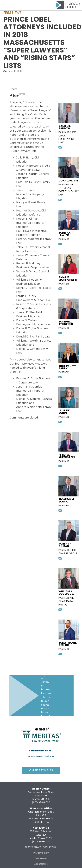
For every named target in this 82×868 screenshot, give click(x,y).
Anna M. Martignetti (29, 407)
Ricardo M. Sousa (27, 304)
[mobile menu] (4, 5)
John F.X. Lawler (27, 247)
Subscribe (48, 749)
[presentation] (69, 122)
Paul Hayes (24, 231)
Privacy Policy (41, 853)
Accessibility (41, 864)
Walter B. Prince (27, 272)
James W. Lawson (27, 255)
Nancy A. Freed (26, 202)
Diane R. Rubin (26, 288)
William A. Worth (27, 341)
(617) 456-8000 (41, 802)
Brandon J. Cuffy (27, 378)
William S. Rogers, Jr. (29, 280)
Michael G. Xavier (27, 349)
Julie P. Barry (25, 158)
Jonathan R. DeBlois (29, 387)
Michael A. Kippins (28, 399)
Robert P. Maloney (28, 263)
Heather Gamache (28, 211)
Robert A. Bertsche (29, 166)
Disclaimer (41, 858)
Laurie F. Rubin (26, 296)
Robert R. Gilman (27, 219)
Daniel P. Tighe (26, 328)
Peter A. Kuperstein (29, 239)
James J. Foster (26, 190)
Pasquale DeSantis (28, 182)
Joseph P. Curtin (27, 174)
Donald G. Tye (25, 337)
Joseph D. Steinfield (29, 312)
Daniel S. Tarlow (27, 320)
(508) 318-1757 (41, 822)
